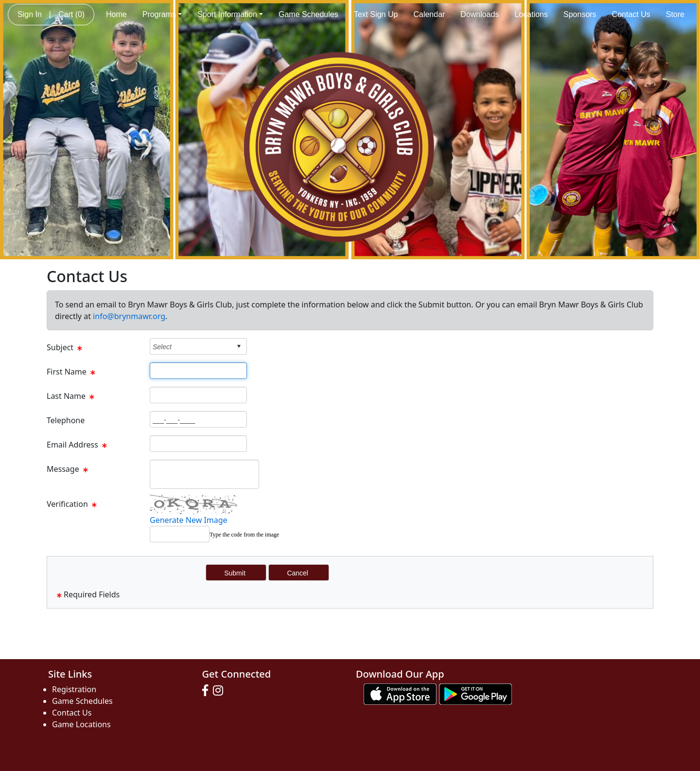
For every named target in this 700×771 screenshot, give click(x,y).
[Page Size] (198, 371)
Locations (532, 14)
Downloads (480, 14)
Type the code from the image (244, 535)
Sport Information (230, 14)
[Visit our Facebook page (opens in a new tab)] (208, 691)
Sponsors (580, 14)
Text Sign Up (376, 14)
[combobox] (191, 347)
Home (116, 14)
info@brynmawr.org (129, 316)
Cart (71, 14)
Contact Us (631, 14)
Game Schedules (308, 14)
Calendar (429, 14)
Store (675, 14)
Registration (74, 689)
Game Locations (81, 724)
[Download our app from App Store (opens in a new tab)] (400, 693)
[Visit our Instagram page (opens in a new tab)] (220, 691)
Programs (162, 14)
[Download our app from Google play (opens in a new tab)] (475, 693)
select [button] (239, 346)
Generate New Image (189, 520)
